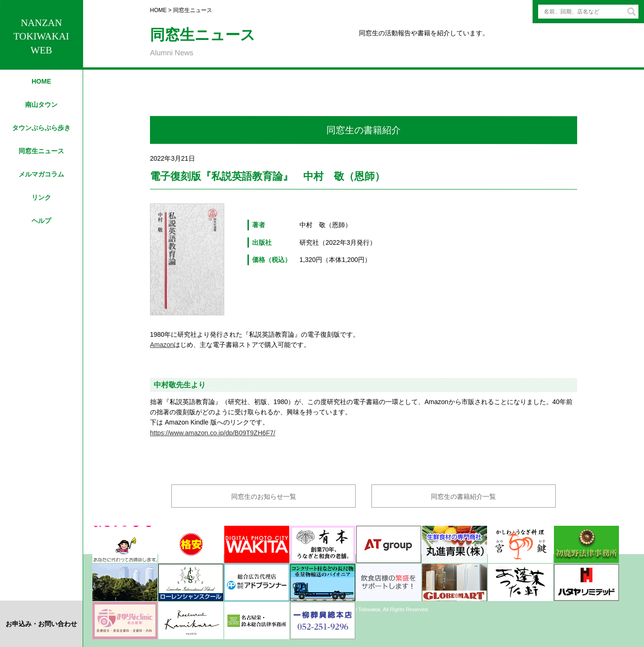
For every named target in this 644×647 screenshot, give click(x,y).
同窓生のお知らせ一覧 (264, 497)
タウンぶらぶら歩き (41, 128)
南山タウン (41, 105)
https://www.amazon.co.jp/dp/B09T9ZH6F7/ (213, 433)
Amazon (162, 345)
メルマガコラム (41, 174)
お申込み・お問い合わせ (41, 624)
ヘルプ (41, 221)
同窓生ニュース (41, 151)
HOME (41, 81)
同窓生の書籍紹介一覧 (463, 497)
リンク (41, 197)
